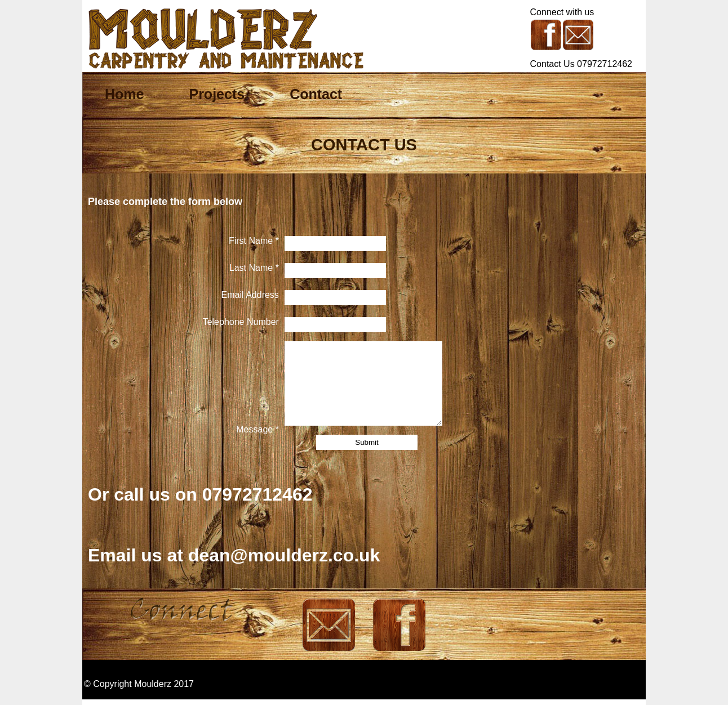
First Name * (254, 241)
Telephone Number (241, 322)
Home (124, 94)
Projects (217, 94)
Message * (258, 429)
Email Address (250, 295)
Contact (316, 94)
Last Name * (254, 268)
